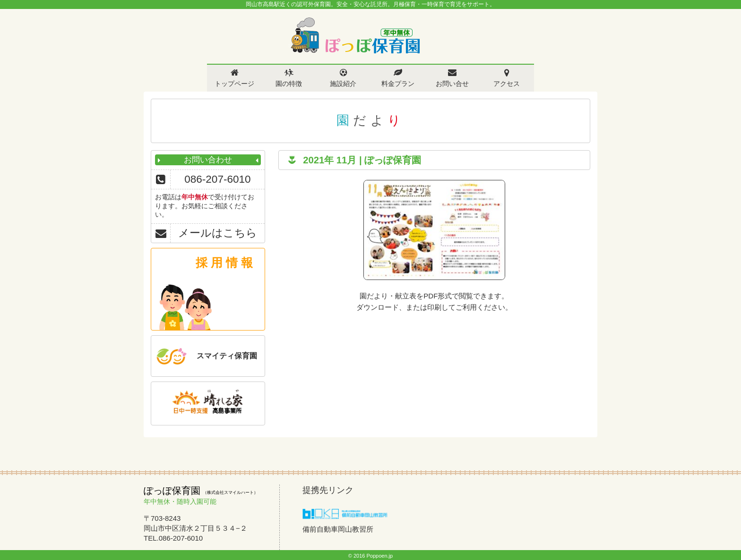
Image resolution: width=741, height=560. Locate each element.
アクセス (507, 84)
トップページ (234, 84)
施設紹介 (343, 84)
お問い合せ (452, 84)
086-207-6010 (217, 179)
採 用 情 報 (224, 263)
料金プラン (398, 84)
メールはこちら (218, 233)
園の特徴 (289, 84)
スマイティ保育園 (227, 356)
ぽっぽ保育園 (355, 36)
